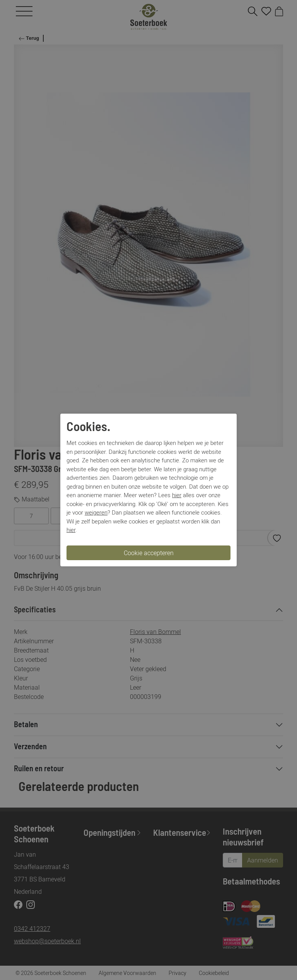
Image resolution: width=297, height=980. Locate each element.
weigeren (96, 512)
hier (177, 495)
